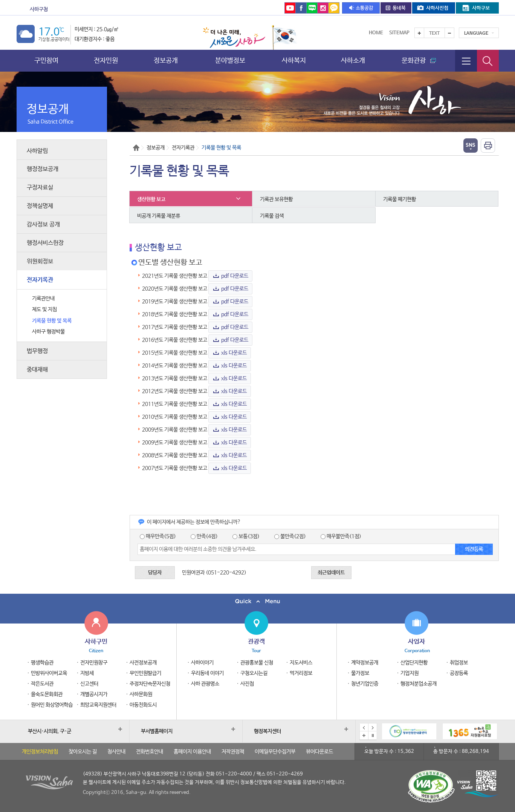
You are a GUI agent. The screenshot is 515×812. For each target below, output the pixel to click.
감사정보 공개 (43, 224)
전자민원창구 (94, 663)
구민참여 (46, 61)
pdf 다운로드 (235, 276)
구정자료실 (40, 188)
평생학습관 (42, 663)
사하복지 (294, 61)
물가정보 (360, 673)
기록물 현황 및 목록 (52, 321)
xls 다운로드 (234, 353)
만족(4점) (204, 536)
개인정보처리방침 (40, 752)
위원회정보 (40, 261)
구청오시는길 (254, 673)
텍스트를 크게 (419, 33)
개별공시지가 (94, 694)
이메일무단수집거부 (275, 752)
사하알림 (37, 151)
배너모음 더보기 (364, 735)
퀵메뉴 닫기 (257, 601)
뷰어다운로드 (319, 752)
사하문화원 (141, 694)
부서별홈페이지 (157, 731)
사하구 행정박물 (48, 332)
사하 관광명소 (205, 684)
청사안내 (116, 752)
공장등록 (459, 673)
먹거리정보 (301, 673)
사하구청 (39, 9)
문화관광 (80, 9)
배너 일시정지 (373, 735)
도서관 (148, 9)
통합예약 (237, 9)
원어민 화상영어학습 (52, 705)
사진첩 (247, 684)
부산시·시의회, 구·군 (50, 731)
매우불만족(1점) (341, 536)
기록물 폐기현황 (400, 199)
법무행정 (37, 351)
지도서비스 (301, 663)
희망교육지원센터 (98, 705)
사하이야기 (202, 663)
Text (434, 34)
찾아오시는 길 (83, 752)
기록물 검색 (272, 216)
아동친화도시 (143, 705)
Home (376, 33)
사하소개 (353, 61)
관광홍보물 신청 (257, 663)
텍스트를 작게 (449, 33)
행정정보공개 (43, 169)
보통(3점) (246, 536)
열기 (471, 146)
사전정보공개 (143, 663)
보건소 (116, 9)
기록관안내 (43, 299)
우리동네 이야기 (207, 673)
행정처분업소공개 (419, 684)
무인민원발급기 (145, 673)
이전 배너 (364, 728)
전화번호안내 (150, 752)
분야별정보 (230, 61)
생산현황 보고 (151, 199)
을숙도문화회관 (196, 9)
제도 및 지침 (44, 309)
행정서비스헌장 (45, 243)
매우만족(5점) (158, 536)
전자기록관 (40, 280)
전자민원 (106, 61)
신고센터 (89, 684)
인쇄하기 (488, 146)
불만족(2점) (290, 536)
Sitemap (399, 33)
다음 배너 (373, 728)
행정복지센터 (267, 731)
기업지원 (410, 673)
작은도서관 (42, 684)
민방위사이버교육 (49, 673)
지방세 (87, 673)
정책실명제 (40, 206)
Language (476, 34)
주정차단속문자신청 (150, 684)
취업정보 (459, 663)
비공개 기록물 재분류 (159, 216)
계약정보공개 (365, 663)
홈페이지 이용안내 (192, 752)
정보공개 (166, 61)
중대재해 (37, 370)
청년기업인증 (365, 684)
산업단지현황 (414, 663)
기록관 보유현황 (276, 199)
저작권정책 (233, 752)
